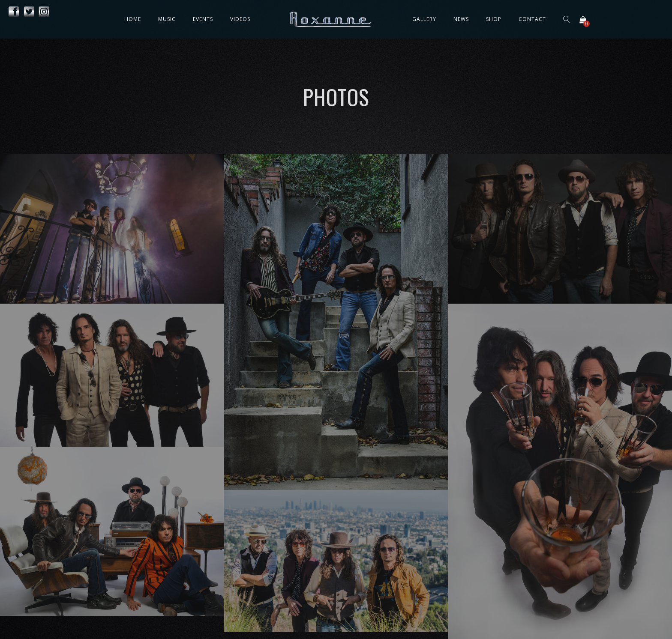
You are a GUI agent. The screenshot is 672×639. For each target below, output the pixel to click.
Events (203, 19)
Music (167, 19)
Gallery (424, 19)
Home (133, 19)
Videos (240, 19)
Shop (494, 19)
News (461, 19)
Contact (532, 19)
